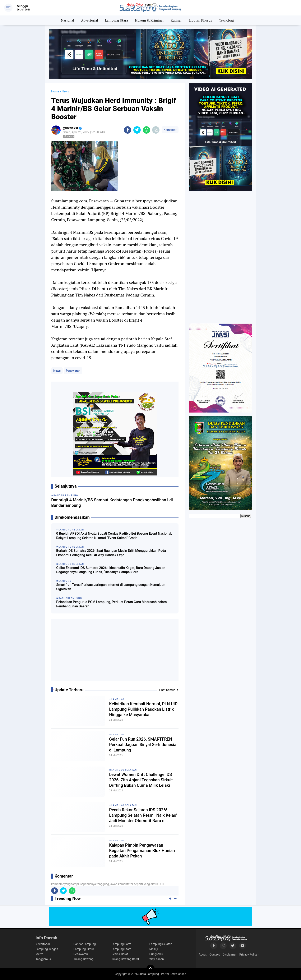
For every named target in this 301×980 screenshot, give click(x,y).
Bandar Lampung (85, 944)
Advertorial (89, 20)
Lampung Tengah (47, 949)
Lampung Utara (117, 20)
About (203, 954)
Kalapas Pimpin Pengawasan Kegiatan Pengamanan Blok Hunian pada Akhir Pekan (142, 851)
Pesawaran (73, 371)
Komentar (170, 130)
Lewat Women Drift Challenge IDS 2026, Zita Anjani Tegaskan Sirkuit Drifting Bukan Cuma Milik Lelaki (141, 780)
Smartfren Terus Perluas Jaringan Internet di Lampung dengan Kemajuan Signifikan (111, 587)
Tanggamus (43, 959)
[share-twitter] (137, 130)
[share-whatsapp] (146, 130)
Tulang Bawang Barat (125, 959)
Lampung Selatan (124, 770)
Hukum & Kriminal (149, 20)
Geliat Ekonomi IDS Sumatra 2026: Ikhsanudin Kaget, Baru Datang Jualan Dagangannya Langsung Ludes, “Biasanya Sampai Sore (111, 570)
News (57, 371)
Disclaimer (230, 954)
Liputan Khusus (200, 20)
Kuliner (176, 20)
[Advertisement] (115, 652)
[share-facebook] (128, 130)
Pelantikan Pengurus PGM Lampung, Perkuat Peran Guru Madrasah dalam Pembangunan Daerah (112, 604)
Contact (215, 954)
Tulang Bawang (84, 959)
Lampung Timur (84, 949)
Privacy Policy (248, 954)
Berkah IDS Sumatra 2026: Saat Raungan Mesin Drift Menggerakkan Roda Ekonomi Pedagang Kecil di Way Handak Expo (111, 553)
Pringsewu (156, 954)
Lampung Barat (121, 944)
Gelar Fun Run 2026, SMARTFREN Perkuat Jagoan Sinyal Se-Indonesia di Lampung (143, 745)
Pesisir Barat (120, 954)
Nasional (68, 20)
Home (55, 91)
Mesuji (154, 949)
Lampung (118, 699)
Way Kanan (157, 959)
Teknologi (226, 20)
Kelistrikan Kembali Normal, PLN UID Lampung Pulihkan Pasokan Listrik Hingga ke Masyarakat (143, 709)
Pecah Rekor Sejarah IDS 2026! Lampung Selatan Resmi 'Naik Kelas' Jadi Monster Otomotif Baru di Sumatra (143, 815)
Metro (39, 954)
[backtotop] (150, 969)
